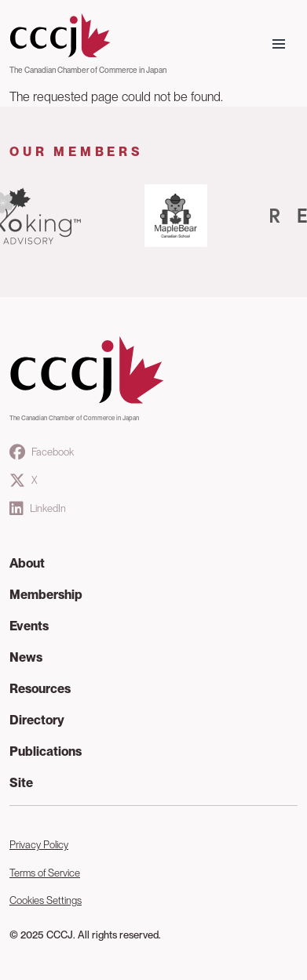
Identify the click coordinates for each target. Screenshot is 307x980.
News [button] (26, 657)
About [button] (27, 563)
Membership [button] (46, 595)
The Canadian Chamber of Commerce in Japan (88, 70)
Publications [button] (46, 751)
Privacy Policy (39, 845)
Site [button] (21, 783)
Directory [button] (37, 720)
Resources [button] (40, 689)
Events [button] (29, 626)
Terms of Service (45, 873)
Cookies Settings (46, 900)
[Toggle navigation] (279, 44)
